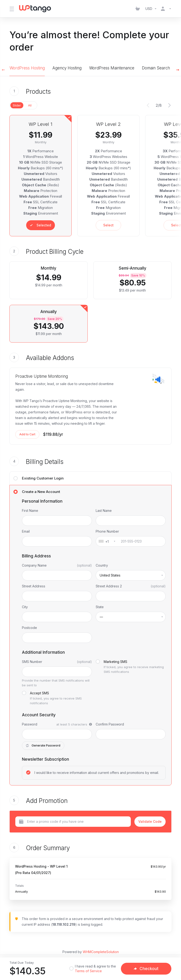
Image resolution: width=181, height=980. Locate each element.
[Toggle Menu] (11, 9)
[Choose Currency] (151, 9)
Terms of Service (88, 971)
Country (102, 565)
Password (30, 724)
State (100, 607)
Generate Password (43, 746)
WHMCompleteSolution (101, 952)
